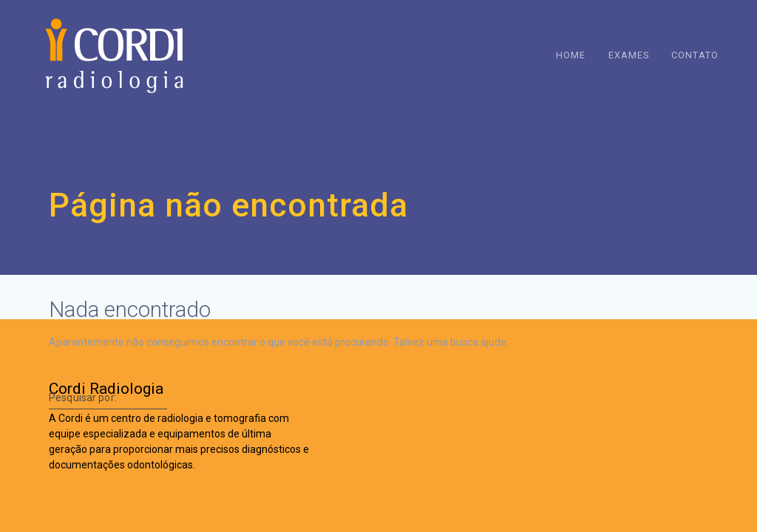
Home (571, 55)
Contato (695, 55)
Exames (629, 55)
